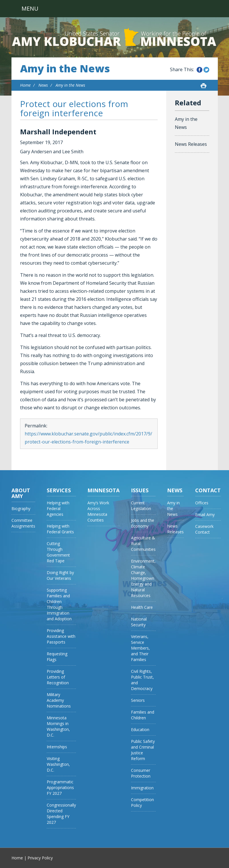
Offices (202, 503)
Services (59, 490)
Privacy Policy (40, 858)
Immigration (142, 788)
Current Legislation (141, 506)
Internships (57, 747)
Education (140, 730)
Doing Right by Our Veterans (60, 575)
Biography (21, 508)
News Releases (191, 144)
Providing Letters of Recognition (58, 677)
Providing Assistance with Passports (61, 636)
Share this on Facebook (199, 70)
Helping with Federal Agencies (58, 508)
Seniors (138, 700)
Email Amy (205, 515)
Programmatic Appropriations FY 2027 (60, 787)
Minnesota (103, 490)
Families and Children (143, 715)
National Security (139, 622)
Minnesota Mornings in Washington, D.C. (58, 726)
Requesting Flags (57, 657)
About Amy (21, 493)
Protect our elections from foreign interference (74, 108)
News (43, 85)
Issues (140, 490)
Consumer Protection (141, 773)
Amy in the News (65, 69)
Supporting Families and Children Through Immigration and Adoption (59, 604)
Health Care (142, 607)
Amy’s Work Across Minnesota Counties (98, 511)
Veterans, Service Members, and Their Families (140, 648)
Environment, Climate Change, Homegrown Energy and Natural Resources (143, 578)
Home (25, 85)
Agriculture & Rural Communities (143, 544)
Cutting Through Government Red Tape (58, 552)
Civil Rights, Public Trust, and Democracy (142, 680)
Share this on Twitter (206, 70)
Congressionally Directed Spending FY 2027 (61, 814)
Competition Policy (142, 802)
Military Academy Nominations (59, 700)
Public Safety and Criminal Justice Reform (143, 750)
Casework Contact (204, 529)
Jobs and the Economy (143, 523)
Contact (208, 490)
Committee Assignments (23, 523)
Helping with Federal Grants (60, 529)
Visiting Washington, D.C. (58, 764)
